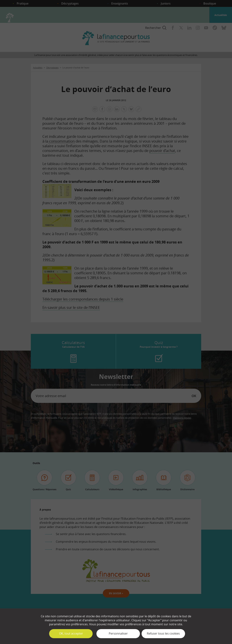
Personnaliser (118, 633)
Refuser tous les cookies (163, 633)
